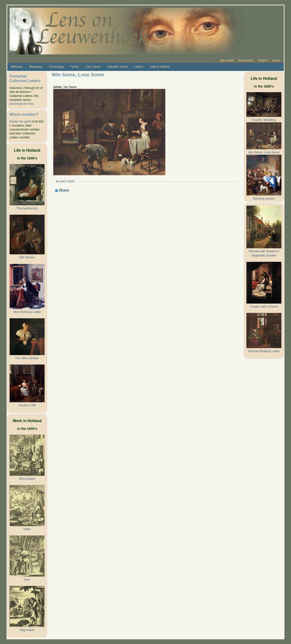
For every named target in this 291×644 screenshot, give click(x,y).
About (276, 60)
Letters (139, 67)
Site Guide (227, 60)
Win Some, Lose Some (264, 152)
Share (62, 191)
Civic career (93, 67)
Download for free (21, 104)
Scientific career (118, 67)
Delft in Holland (160, 67)
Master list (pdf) (20, 121)
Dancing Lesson (264, 198)
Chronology (56, 67)
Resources (246, 60)
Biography (36, 67)
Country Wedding (264, 120)
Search (263, 60)
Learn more (66, 181)
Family (75, 67)
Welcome (17, 67)
